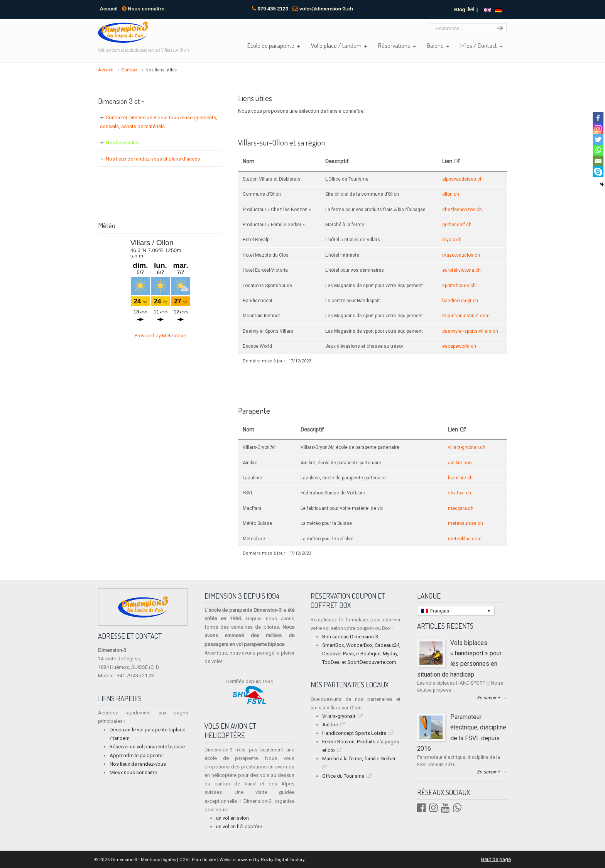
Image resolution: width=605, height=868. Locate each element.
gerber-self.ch (457, 225)
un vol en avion (232, 818)
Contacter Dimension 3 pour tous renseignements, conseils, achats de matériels (159, 122)
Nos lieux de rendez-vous (138, 764)
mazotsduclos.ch (461, 255)
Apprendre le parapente (136, 755)
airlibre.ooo (460, 463)
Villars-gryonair (339, 716)
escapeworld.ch (459, 346)
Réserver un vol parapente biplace (147, 747)
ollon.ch (451, 194)
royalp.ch (452, 240)
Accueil (109, 9)
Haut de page (496, 859)
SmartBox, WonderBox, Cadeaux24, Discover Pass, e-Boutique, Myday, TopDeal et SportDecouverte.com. (361, 654)
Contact (129, 70)
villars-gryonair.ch (467, 447)
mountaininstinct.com (466, 316)
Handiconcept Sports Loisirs (354, 733)
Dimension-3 (124, 860)
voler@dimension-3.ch (326, 9)
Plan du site (204, 860)
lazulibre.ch (460, 478)
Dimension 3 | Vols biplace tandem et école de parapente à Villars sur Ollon (123, 32)
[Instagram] (598, 129)
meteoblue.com (465, 539)
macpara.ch (461, 508)
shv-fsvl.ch (460, 493)
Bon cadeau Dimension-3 (350, 637)
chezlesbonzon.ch (462, 210)
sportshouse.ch (459, 286)
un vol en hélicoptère (239, 827)
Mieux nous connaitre (133, 772)
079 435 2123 (273, 9)
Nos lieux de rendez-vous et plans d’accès (153, 159)
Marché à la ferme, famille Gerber (359, 759)
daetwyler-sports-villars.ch (470, 331)
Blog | (466, 9)
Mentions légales (158, 860)
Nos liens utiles (123, 143)
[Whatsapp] (598, 150)
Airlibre (330, 725)
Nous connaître (143, 9)
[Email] (598, 161)
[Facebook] (598, 118)
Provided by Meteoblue (160, 336)
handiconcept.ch (460, 301)
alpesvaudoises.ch (462, 179)
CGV (184, 860)
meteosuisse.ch (466, 523)
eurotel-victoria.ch (461, 270)
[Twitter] (598, 139)
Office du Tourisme (343, 776)
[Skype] (598, 172)
